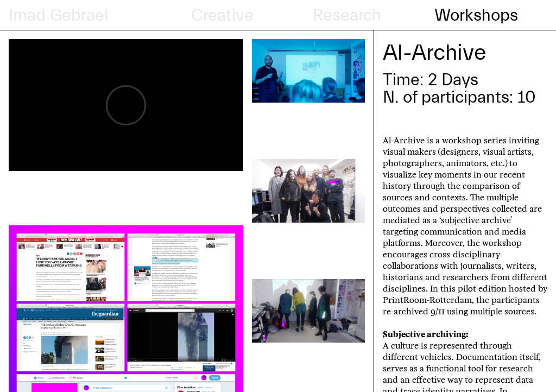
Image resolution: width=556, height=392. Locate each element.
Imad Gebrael (58, 15)
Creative (222, 15)
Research (347, 15)
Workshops (476, 15)
